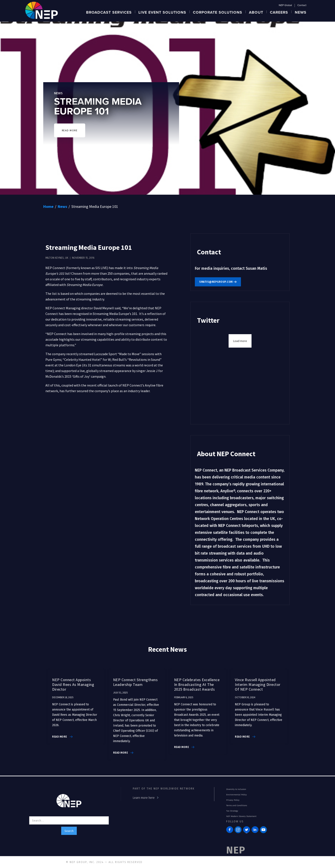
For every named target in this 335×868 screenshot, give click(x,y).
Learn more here (144, 798)
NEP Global (285, 5)
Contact (302, 5)
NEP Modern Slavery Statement (241, 816)
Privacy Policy (233, 800)
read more (60, 737)
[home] (42, 10)
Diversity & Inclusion (236, 789)
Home (48, 206)
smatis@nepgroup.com (216, 282)
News (62, 206)
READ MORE (70, 130)
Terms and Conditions (237, 805)
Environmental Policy (236, 795)
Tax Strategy (232, 811)
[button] (109, 12)
